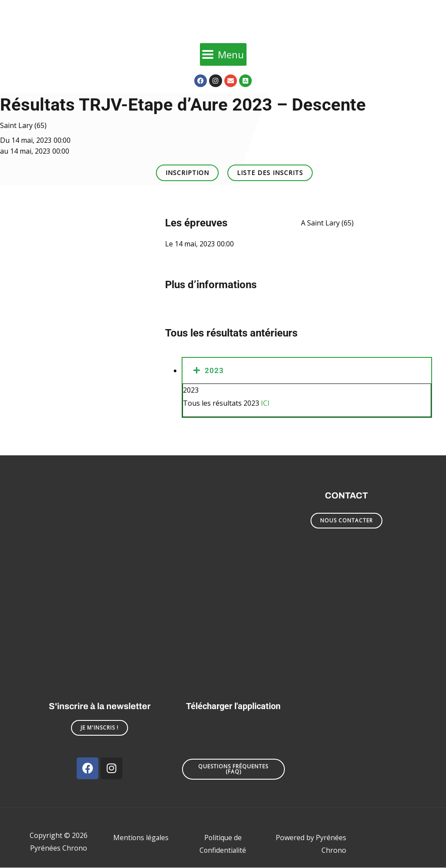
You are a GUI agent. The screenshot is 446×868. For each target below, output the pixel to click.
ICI (265, 403)
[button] (187, 173)
